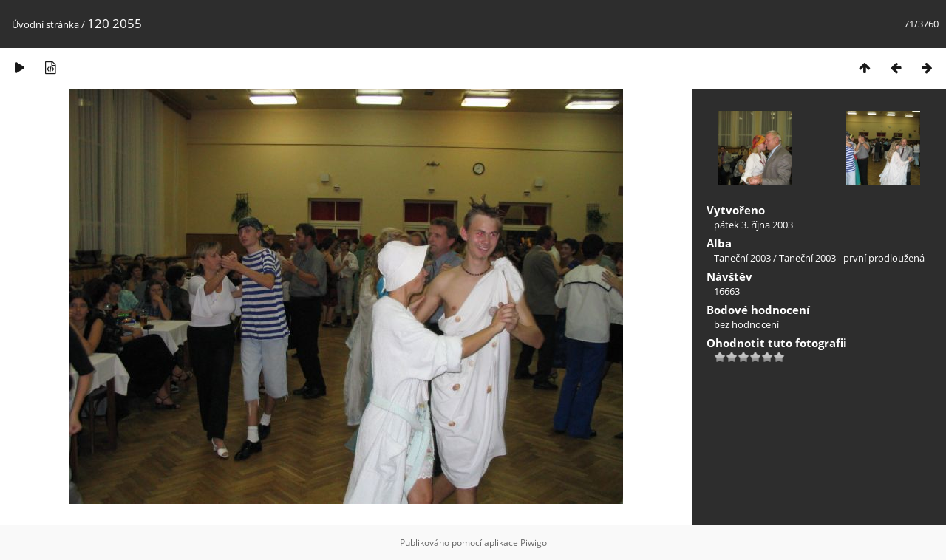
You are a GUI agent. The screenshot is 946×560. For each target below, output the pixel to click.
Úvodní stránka (45, 24)
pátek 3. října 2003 (753, 225)
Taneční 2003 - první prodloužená (852, 258)
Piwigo (534, 543)
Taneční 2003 (742, 258)
